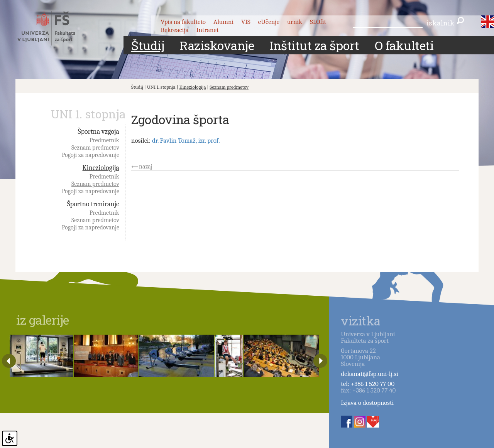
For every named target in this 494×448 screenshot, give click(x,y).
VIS (246, 22)
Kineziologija (193, 87)
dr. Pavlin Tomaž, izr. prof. (186, 141)
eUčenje (269, 22)
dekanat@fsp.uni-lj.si (369, 374)
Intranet (208, 30)
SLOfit (318, 22)
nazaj (146, 167)
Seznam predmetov (229, 87)
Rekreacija (175, 30)
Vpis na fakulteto (183, 22)
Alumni (223, 22)
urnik (295, 22)
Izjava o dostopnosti (367, 403)
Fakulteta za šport (55, 28)
